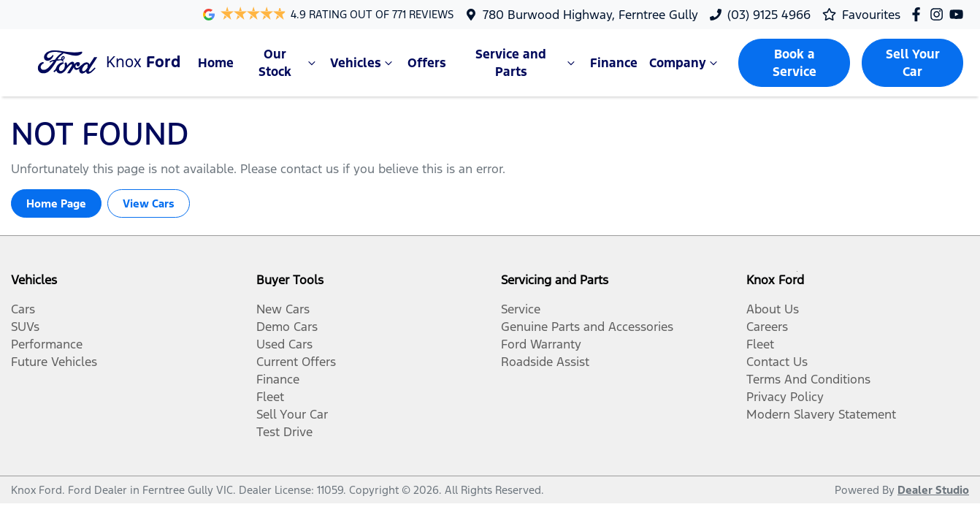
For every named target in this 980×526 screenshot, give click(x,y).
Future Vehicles (54, 362)
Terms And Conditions (808, 379)
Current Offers (296, 362)
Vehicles (363, 63)
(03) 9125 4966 (769, 15)
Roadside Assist (545, 362)
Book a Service (795, 63)
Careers (767, 327)
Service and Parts (527, 63)
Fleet (270, 397)
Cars (23, 309)
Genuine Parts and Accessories (587, 327)
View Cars (149, 203)
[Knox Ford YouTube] (959, 14)
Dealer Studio (933, 490)
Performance (47, 344)
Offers (427, 63)
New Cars (283, 309)
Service (521, 309)
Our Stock (288, 63)
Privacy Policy (785, 397)
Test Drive (284, 432)
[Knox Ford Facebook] (919, 14)
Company (685, 63)
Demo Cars (287, 327)
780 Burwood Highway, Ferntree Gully (590, 15)
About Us (773, 309)
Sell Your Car (913, 63)
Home (216, 63)
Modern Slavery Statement (821, 414)
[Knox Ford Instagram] (939, 14)
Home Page (56, 203)
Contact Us (777, 362)
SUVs (25, 327)
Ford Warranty (541, 344)
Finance (614, 63)
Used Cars (284, 344)
